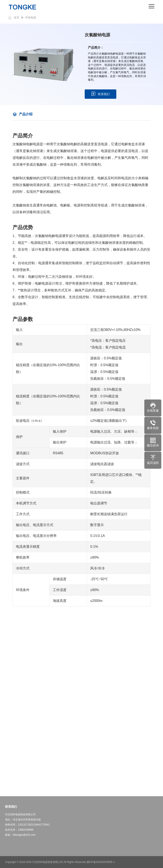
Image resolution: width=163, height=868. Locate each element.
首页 (14, 18)
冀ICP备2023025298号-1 (101, 862)
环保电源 (31, 18)
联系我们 (100, 94)
